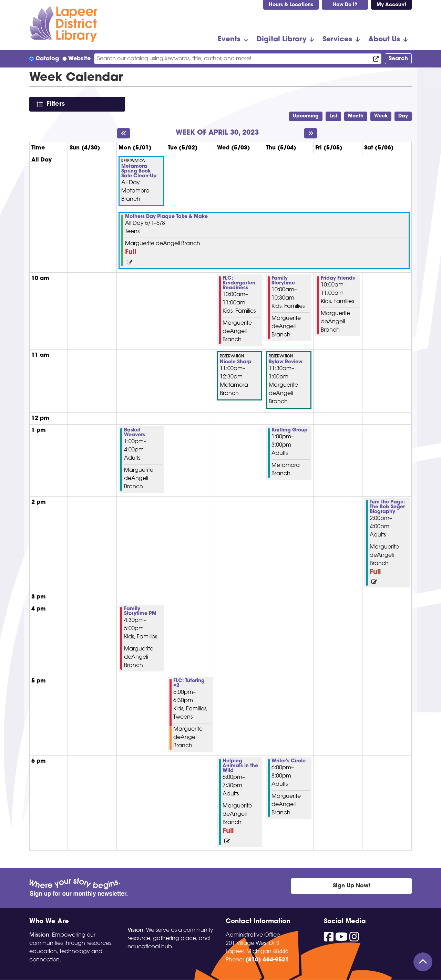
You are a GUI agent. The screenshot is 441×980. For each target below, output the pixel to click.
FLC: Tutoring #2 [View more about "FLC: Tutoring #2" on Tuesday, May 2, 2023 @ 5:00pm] (189, 684)
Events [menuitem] (229, 40)
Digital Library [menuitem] (281, 40)
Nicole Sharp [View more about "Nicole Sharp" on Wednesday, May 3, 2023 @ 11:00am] (236, 362)
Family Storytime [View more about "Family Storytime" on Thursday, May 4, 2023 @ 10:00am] (283, 281)
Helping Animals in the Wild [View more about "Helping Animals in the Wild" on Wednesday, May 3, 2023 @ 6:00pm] (240, 766)
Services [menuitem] (337, 40)
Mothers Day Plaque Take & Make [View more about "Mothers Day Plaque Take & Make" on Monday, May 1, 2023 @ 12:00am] (166, 217)
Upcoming (306, 116)
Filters (57, 104)
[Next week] (311, 133)
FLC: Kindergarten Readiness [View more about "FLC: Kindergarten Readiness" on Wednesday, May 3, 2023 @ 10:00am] (239, 283)
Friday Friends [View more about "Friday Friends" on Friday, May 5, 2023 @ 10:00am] (338, 279)
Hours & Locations (291, 5)
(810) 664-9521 (267, 960)
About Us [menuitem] (384, 40)
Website (79, 59)
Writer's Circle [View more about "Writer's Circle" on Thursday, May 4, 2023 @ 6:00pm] (289, 761)
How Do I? (345, 5)
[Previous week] (124, 133)
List (333, 116)
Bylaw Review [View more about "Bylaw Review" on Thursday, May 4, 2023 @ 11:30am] (286, 362)
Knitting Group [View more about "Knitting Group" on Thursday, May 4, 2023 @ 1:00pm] (290, 430)
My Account (391, 5)
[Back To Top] (423, 962)
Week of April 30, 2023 (217, 133)
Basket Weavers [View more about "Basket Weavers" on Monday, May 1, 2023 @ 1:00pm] (135, 433)
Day (403, 116)
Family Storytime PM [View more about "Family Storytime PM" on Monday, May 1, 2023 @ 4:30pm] (140, 612)
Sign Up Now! (352, 886)
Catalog (47, 59)
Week (381, 116)
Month (356, 116)
